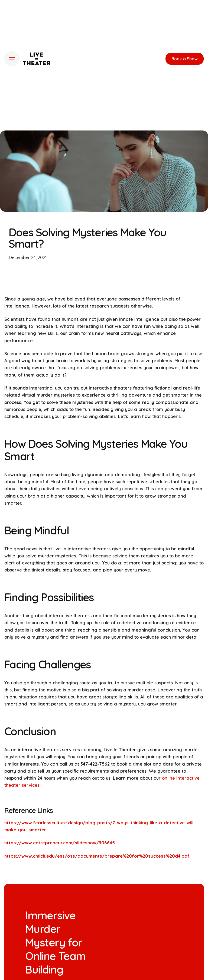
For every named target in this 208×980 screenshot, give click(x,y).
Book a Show (185, 59)
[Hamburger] (12, 59)
